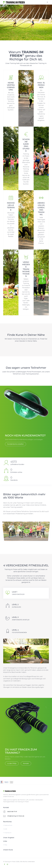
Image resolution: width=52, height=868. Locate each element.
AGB (5, 829)
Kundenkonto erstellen (16, 444)
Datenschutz (8, 825)
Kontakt (26, 763)
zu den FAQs (12, 763)
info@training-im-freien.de (16, 816)
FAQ (5, 845)
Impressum (7, 833)
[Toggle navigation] (47, 2)
